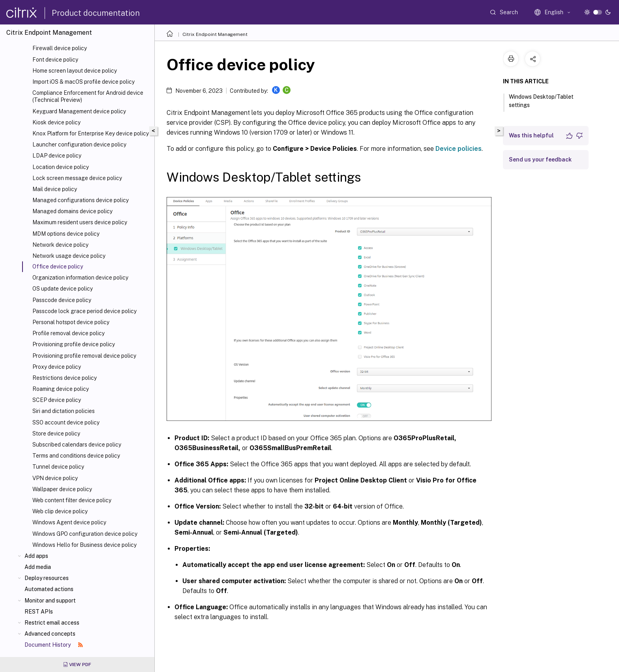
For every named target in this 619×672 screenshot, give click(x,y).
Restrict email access (52, 623)
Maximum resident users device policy (80, 222)
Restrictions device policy (65, 378)
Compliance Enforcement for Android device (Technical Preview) (88, 96)
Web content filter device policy (72, 500)
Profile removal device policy (68, 333)
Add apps (36, 556)
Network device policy (60, 245)
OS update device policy (63, 289)
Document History (54, 645)
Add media (38, 567)
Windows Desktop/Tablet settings (541, 101)
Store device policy (56, 434)
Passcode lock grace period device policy (84, 311)
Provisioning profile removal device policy (84, 356)
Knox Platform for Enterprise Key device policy (91, 133)
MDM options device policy (66, 234)
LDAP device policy (57, 156)
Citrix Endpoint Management (215, 34)
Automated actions (49, 589)
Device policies (459, 149)
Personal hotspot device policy (71, 322)
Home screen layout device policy (75, 71)
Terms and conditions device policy (76, 456)
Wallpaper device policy (62, 489)
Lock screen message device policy (77, 178)
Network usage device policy (69, 256)
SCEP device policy (57, 400)
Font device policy (55, 60)
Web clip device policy (60, 511)
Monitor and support (50, 601)
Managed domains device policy (72, 211)
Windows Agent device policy (69, 522)
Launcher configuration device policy (79, 145)
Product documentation (96, 13)
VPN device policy (55, 478)
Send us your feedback (540, 160)
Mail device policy (55, 189)
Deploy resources (47, 578)
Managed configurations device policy (81, 200)
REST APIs (39, 612)
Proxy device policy (57, 367)
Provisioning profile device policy (74, 344)
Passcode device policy (62, 300)
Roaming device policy (61, 389)
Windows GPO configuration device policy (85, 534)
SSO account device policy (66, 422)
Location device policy (61, 167)
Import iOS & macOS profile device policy (83, 82)
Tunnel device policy (58, 467)
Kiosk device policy (56, 122)
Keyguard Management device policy (79, 111)
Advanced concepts (50, 634)
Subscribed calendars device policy (77, 445)
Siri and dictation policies (64, 411)
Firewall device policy (60, 48)
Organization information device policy (80, 278)
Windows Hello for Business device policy (84, 545)
